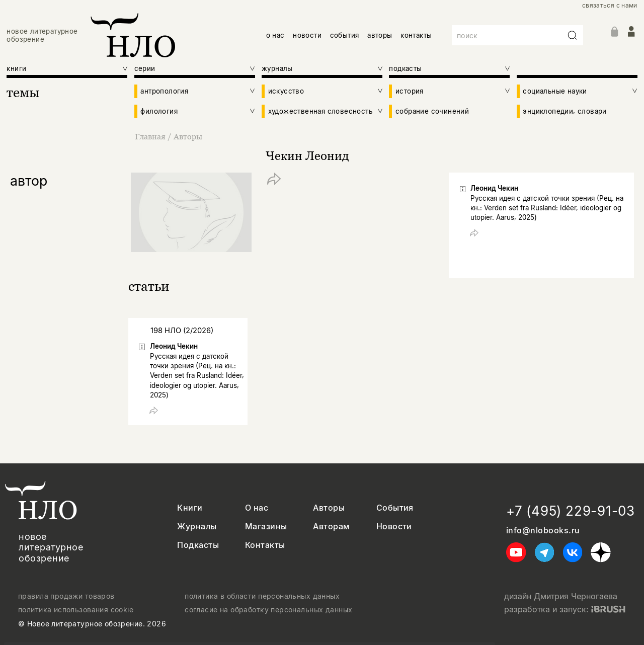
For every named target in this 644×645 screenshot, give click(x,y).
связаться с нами (610, 6)
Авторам (331, 527)
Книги (190, 508)
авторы (380, 35)
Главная (151, 136)
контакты (416, 35)
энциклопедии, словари (565, 111)
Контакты (265, 545)
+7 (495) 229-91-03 (571, 511)
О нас (257, 508)
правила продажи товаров (66, 596)
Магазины (266, 527)
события (345, 35)
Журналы (197, 527)
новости (307, 35)
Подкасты (198, 545)
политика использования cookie (76, 610)
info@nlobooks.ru (543, 531)
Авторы (188, 136)
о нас (275, 35)
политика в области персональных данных (262, 596)
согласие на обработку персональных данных (268, 610)
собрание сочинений (432, 111)
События (395, 508)
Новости (394, 527)
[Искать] (573, 35)
